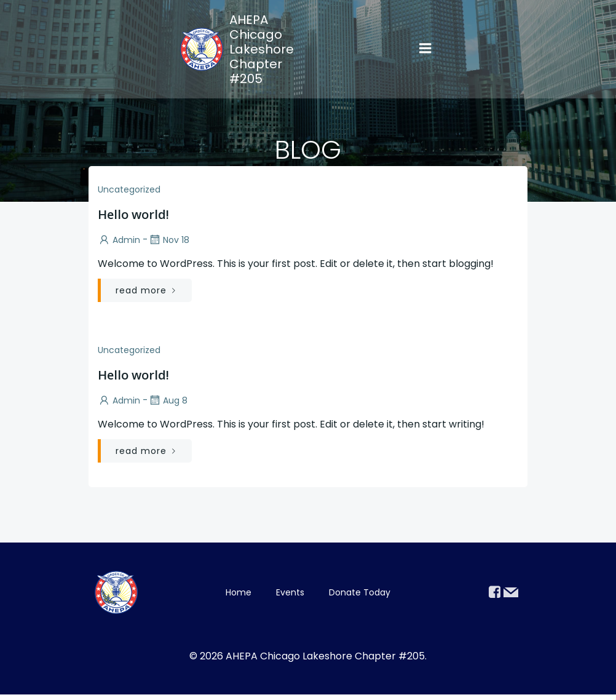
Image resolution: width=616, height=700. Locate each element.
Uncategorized (127, 189)
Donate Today (360, 595)
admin (117, 240)
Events (290, 595)
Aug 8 (166, 400)
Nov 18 (167, 240)
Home (239, 595)
